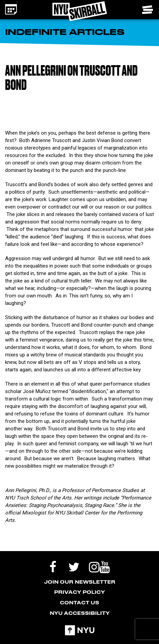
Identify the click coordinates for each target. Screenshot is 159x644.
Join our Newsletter (80, 582)
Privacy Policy (79, 592)
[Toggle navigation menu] (148, 10)
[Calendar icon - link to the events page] (11, 9)
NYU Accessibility (80, 613)
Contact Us (79, 602)
